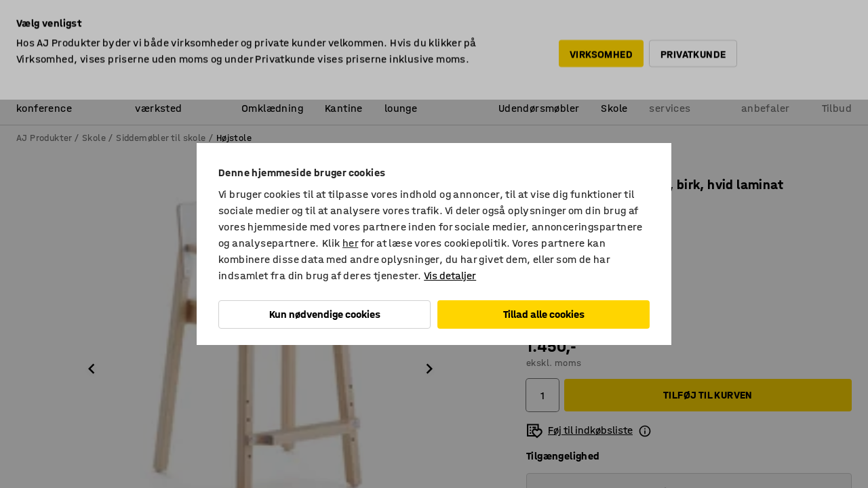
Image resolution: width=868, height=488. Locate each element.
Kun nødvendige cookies (325, 314)
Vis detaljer (450, 276)
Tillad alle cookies (544, 314)
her (350, 243)
